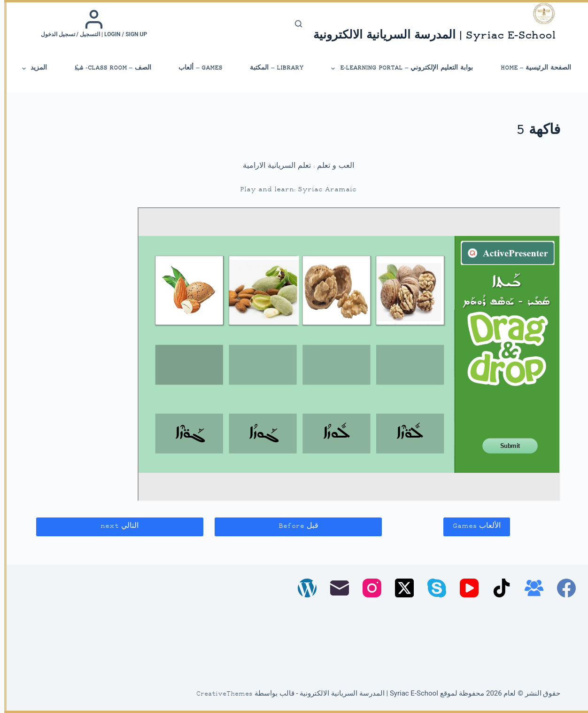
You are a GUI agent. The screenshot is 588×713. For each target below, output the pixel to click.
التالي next (115, 526)
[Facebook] (562, 588)
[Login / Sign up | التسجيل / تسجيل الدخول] (90, 24)
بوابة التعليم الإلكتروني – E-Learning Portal (397, 69)
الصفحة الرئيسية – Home (532, 68)
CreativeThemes (220, 694)
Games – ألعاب (196, 68)
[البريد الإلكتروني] (335, 588)
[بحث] (294, 24)
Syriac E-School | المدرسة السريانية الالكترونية (430, 36)
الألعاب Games (472, 526)
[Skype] (433, 588)
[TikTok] (497, 588)
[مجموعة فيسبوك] (530, 588)
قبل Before (294, 526)
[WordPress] (303, 588)
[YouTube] (465, 588)
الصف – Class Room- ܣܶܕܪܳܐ (109, 68)
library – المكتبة (272, 68)
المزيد (30, 69)
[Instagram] (368, 588)
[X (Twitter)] (400, 588)
